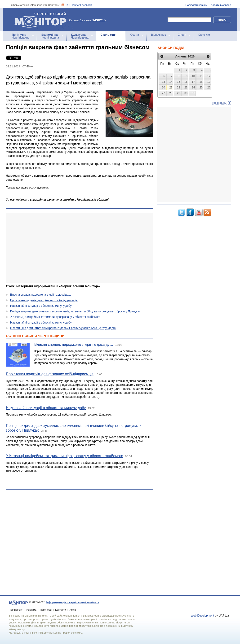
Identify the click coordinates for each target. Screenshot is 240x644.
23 (186, 88)
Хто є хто (204, 35)
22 (179, 88)
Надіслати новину (196, 5)
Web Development (202, 616)
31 (193, 93)
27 (163, 93)
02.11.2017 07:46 (18, 66)
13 (163, 82)
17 (193, 82)
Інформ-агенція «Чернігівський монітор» (42, 19)
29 (179, 93)
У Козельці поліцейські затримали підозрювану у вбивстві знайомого (55, 317)
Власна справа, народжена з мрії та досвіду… (41, 295)
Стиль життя (109, 35)
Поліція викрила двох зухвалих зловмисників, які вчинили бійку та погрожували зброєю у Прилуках (75, 311)
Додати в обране (221, 5)
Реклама (31, 610)
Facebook (86, 5)
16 (186, 82)
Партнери (46, 610)
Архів (73, 610)
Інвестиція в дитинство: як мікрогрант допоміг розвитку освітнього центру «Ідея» (63, 328)
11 (201, 76)
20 (163, 88)
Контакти (61, 610)
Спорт (182, 35)
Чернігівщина (21, 36)
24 (193, 88)
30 (186, 93)
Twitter (76, 5)
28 (171, 93)
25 (201, 88)
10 (193, 76)
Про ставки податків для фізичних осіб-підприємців (44, 300)
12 (209, 76)
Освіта (135, 35)
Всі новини (219, 103)
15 (179, 82)
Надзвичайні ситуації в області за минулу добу (41, 306)
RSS (69, 5)
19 (209, 82)
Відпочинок (158, 35)
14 (171, 82)
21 (171, 88)
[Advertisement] (76, 248)
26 (209, 88)
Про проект (16, 610)
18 (201, 82)
